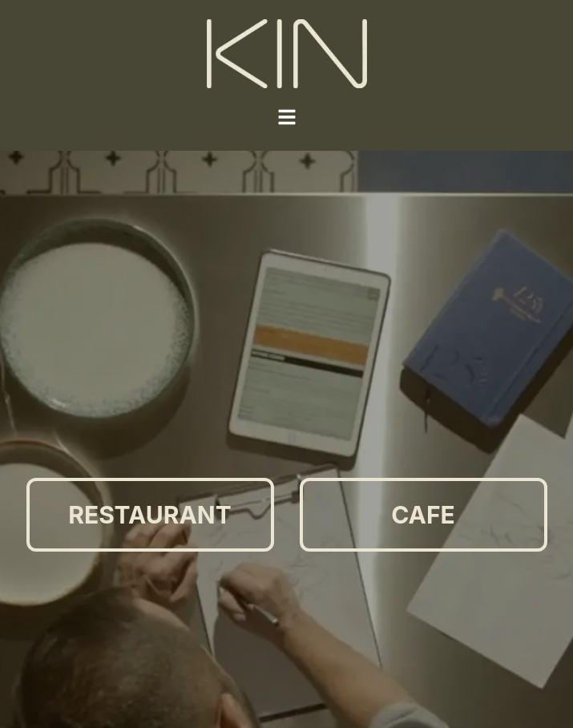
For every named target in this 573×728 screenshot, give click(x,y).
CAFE (423, 515)
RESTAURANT (149, 515)
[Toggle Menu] (287, 117)
